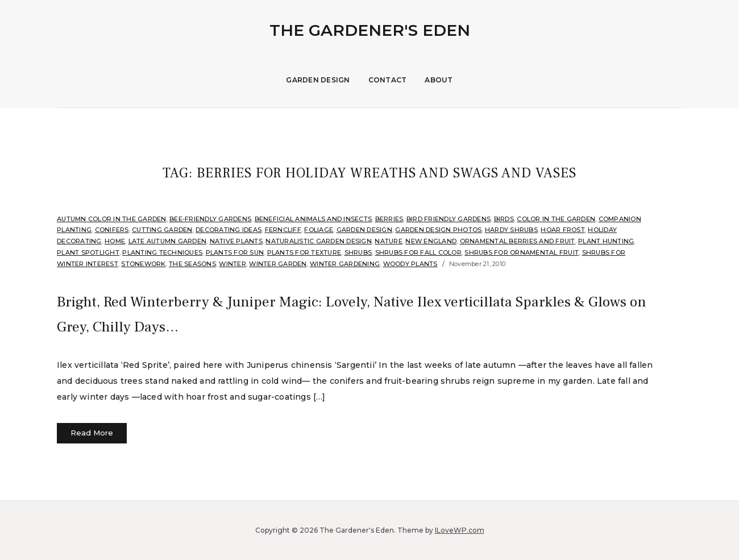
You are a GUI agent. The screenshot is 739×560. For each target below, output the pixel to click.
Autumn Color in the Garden (112, 219)
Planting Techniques (162, 252)
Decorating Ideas (229, 230)
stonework (143, 264)
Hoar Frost (563, 230)
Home (115, 241)
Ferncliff (283, 230)
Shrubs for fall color (418, 252)
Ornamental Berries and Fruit (518, 241)
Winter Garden (278, 264)
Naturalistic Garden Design (319, 241)
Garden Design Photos (438, 230)
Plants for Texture (304, 252)
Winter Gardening (345, 264)
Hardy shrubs (511, 230)
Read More (92, 433)
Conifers (112, 230)
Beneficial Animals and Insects (314, 219)
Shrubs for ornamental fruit (522, 252)
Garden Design (318, 80)
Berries (389, 219)
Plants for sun (235, 252)
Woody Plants (410, 264)
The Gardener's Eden (370, 30)
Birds (504, 219)
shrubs (358, 252)
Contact (388, 80)
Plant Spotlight (88, 252)
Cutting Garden (162, 230)
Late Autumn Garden (168, 241)
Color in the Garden (556, 219)
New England (431, 241)
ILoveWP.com (460, 530)
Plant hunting (606, 241)
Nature (389, 241)
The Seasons (192, 264)
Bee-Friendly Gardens (210, 219)
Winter (233, 264)
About (439, 80)
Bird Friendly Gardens (449, 219)
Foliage (319, 230)
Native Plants (236, 241)
